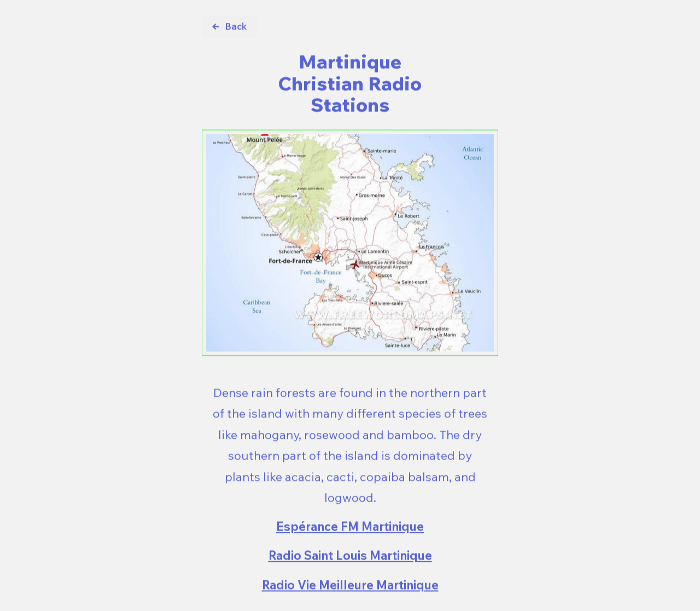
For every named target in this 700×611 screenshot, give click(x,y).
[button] (229, 27)
